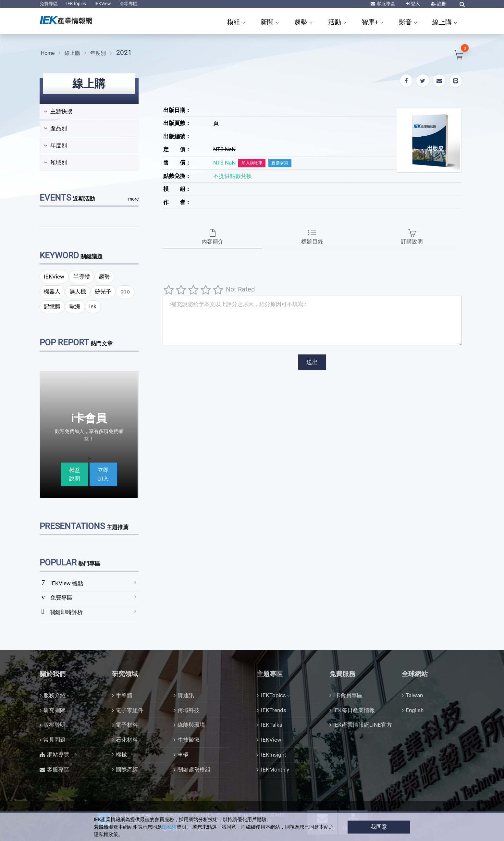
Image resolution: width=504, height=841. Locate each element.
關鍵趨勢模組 (194, 770)
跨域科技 (189, 710)
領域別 (55, 162)
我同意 (379, 827)
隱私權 (169, 827)
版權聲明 (55, 725)
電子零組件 (130, 710)
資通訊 (186, 695)
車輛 (183, 755)
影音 (406, 22)
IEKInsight (274, 755)
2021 (124, 52)
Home (48, 53)
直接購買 (280, 163)
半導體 (82, 277)
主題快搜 (58, 111)
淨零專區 (129, 4)
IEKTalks (272, 725)
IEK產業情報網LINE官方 (363, 725)
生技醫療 (189, 740)
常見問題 (55, 740)
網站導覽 (58, 755)
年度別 (98, 53)
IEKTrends (274, 710)
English (415, 710)
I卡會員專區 (348, 695)
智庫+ (371, 22)
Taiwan (414, 695)
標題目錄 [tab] (312, 237)
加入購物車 (252, 163)
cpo (125, 291)
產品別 (55, 128)
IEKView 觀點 (67, 583)
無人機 (78, 291)
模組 (234, 22)
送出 (312, 362)
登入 (415, 4)
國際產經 (127, 770)
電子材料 (127, 725)
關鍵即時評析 (66, 612)
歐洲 (75, 306)
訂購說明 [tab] (412, 237)
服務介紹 (55, 695)
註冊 (441, 4)
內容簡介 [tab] (212, 237)
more (133, 199)
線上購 (443, 22)
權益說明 (75, 474)
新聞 (268, 22)
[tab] (89, 112)
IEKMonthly (275, 770)
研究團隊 (55, 710)
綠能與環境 (191, 725)
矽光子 (103, 291)
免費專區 (49, 4)
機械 (121, 755)
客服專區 (385, 4)
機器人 (52, 291)
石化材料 (127, 740)
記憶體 (52, 306)
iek (93, 306)
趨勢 (302, 22)
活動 (335, 22)
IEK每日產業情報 (354, 710)
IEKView (103, 4)
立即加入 (103, 474)
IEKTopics (76, 4)
